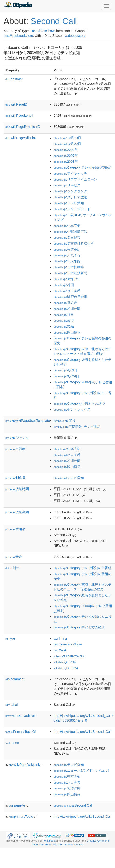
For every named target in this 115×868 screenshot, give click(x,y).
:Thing (60, 638)
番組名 (15, 529)
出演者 (15, 449)
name (12, 743)
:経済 (64, 320)
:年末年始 (67, 261)
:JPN (64, 421)
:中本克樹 (67, 226)
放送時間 (17, 489)
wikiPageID (16, 104)
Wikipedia (50, 841)
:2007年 (66, 156)
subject (13, 568)
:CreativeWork (69, 656)
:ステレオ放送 (70, 197)
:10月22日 (67, 144)
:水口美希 (67, 291)
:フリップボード (72, 209)
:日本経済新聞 (70, 273)
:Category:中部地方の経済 (79, 404)
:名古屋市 (67, 237)
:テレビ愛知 (69, 203)
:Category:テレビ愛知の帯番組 (82, 167)
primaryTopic (21, 817)
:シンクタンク (70, 191)
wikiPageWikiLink (21, 138)
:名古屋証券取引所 (74, 243)
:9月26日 (66, 376)
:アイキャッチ (70, 173)
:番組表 (65, 303)
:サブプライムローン (75, 179)
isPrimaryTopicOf (21, 732)
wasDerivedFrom (21, 716)
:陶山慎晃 (67, 332)
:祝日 (64, 315)
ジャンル (17, 438)
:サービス (67, 185)
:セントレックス (72, 409)
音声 (14, 557)
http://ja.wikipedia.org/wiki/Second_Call (82, 732)
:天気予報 (67, 255)
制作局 (15, 478)
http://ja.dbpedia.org (18, 36)
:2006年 (66, 150)
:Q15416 (65, 662)
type (11, 638)
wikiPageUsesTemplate (28, 421)
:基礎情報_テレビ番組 (77, 427)
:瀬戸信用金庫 (70, 297)
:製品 (64, 326)
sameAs (17, 805)
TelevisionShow (43, 31)
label (12, 705)
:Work (60, 650)
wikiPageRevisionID (23, 127)
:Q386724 (66, 668)
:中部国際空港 (70, 232)
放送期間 (17, 512)
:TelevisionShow (68, 644)
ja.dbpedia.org (75, 36)
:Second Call (73, 805)
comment (15, 679)
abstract (14, 79)
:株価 (64, 285)
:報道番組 (67, 249)
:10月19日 (67, 138)
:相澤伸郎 (67, 309)
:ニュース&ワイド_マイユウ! (81, 771)
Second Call (54, 21)
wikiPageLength (20, 116)
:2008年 (66, 162)
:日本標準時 (69, 267)
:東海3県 (66, 279)
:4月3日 (65, 370)
